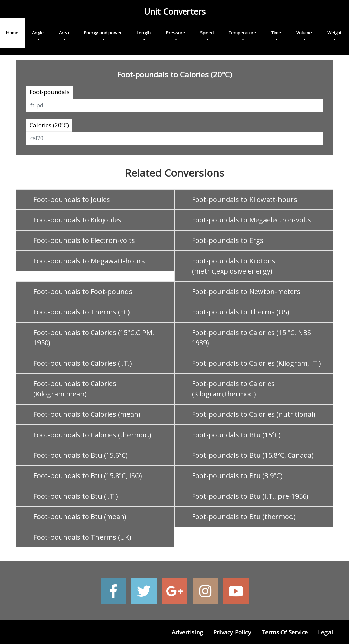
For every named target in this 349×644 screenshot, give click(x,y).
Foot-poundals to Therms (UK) (82, 537)
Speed (207, 33)
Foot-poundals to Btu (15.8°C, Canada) (253, 455)
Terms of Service (285, 632)
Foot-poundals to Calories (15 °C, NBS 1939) (252, 338)
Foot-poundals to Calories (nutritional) (254, 414)
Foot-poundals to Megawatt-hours (89, 261)
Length (144, 33)
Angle (38, 33)
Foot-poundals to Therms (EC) (82, 312)
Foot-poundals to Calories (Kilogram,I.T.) (256, 363)
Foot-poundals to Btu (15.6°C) (81, 455)
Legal (325, 632)
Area (64, 33)
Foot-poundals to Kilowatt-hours (245, 199)
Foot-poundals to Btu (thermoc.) (244, 517)
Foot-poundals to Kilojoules (77, 220)
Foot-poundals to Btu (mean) (80, 517)
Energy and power (103, 33)
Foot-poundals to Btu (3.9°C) (237, 476)
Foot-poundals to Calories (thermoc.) (92, 435)
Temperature (242, 33)
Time (276, 33)
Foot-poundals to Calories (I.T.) (83, 363)
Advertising (187, 632)
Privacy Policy (232, 632)
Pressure (176, 33)
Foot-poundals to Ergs (228, 240)
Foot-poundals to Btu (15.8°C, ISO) (88, 476)
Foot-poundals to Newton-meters (246, 291)
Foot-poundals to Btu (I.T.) (76, 496)
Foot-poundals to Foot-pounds (83, 291)
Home (12, 33)
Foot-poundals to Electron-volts (84, 240)
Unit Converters (175, 11)
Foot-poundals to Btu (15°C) (236, 435)
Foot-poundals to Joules (72, 199)
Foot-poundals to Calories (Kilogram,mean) (75, 389)
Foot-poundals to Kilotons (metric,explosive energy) (234, 266)
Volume (304, 33)
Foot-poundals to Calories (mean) (87, 414)
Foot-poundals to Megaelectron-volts (252, 220)
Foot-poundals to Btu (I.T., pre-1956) (250, 496)
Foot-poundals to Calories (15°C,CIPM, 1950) (94, 338)
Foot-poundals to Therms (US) (241, 312)
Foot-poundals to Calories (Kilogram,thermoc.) (233, 389)
